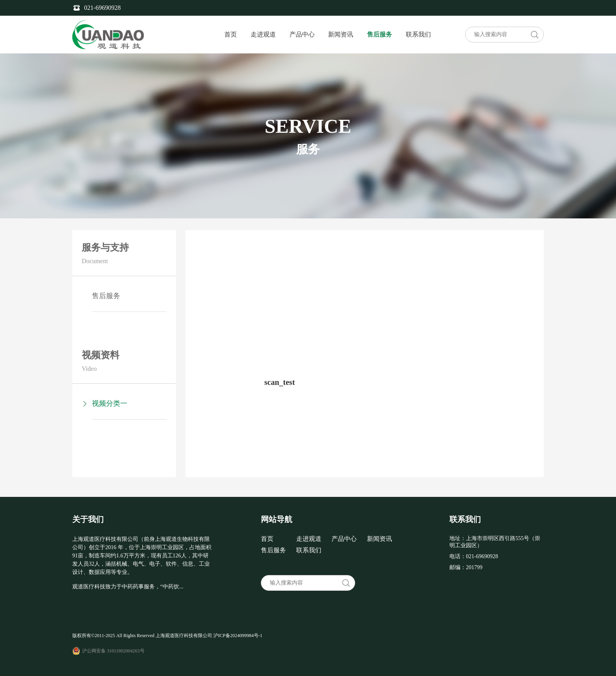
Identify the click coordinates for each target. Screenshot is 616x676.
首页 (231, 34)
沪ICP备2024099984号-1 (238, 636)
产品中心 (302, 34)
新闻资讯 (341, 34)
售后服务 (379, 34)
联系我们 (418, 34)
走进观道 (263, 34)
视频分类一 (110, 403)
